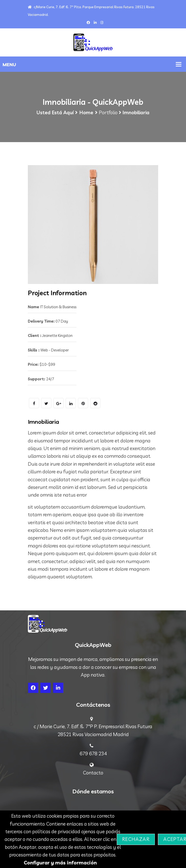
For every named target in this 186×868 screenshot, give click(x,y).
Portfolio (108, 112)
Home (86, 112)
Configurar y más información (60, 863)
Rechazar (136, 839)
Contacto (93, 773)
